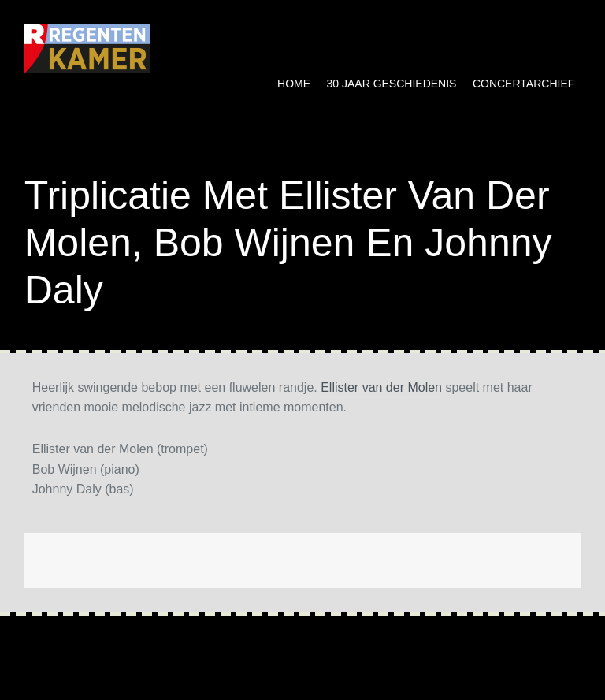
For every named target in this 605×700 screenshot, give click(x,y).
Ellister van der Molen (381, 387)
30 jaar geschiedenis (392, 84)
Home (294, 84)
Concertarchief (523, 84)
